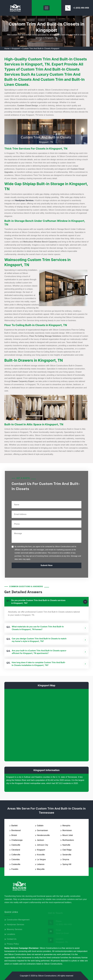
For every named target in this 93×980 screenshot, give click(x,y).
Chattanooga (17, 840)
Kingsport (16, 48)
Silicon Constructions (47, 976)
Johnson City (43, 845)
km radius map (46, 725)
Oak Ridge (67, 850)
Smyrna (66, 859)
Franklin (15, 869)
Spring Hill (67, 864)
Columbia (15, 859)
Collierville (16, 855)
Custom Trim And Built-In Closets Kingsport (41, 48)
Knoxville (41, 855)
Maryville (41, 869)
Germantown (43, 830)
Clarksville (16, 845)
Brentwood (16, 830)
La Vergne (41, 859)
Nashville (66, 845)
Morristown (67, 830)
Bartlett (14, 826)
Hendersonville (43, 835)
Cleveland (16, 850)
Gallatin (40, 826)
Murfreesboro (68, 840)
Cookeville (16, 864)
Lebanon (41, 864)
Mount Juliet (68, 835)
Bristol (14, 835)
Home (7, 48)
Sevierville (67, 855)
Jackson (41, 840)
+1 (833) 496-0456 (81, 8)
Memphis (66, 826)
